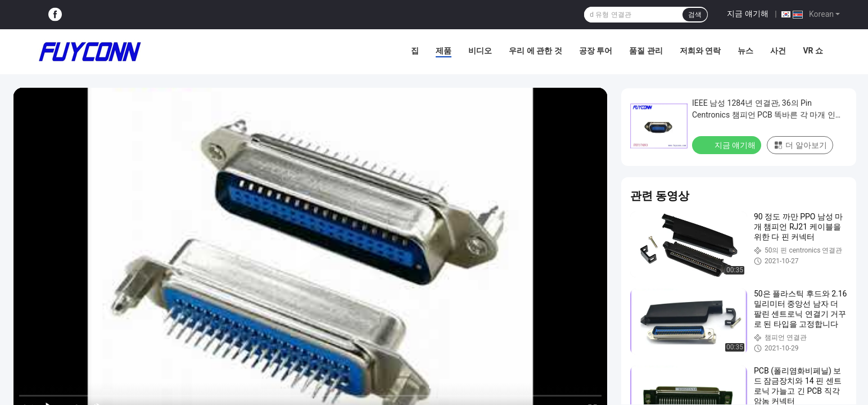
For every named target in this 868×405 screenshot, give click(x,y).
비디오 (480, 51)
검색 (695, 15)
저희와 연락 (700, 51)
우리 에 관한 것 (535, 51)
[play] (310, 255)
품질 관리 (646, 51)
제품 (444, 51)
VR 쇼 (813, 51)
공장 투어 (596, 51)
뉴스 (745, 51)
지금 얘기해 (747, 13)
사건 (778, 51)
